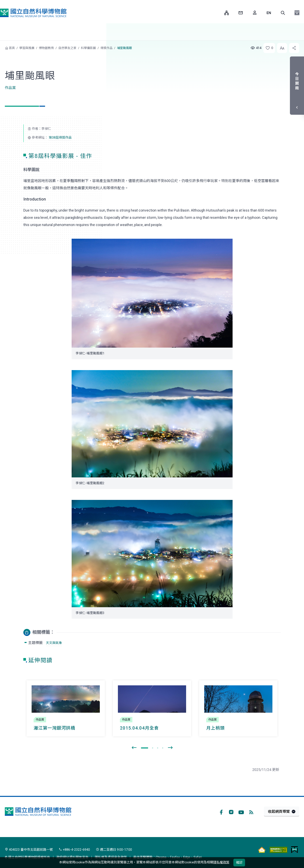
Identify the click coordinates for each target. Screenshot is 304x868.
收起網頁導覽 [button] (279, 811)
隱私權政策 (221, 862)
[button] (283, 13)
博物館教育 (46, 48)
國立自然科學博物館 (33, 13)
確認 (239, 862)
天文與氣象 (54, 643)
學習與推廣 (27, 48)
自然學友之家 (67, 48)
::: (218, 13)
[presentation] (134, 748)
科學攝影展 (88, 48)
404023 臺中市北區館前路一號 (29, 850)
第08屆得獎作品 (60, 138)
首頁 (12, 48)
